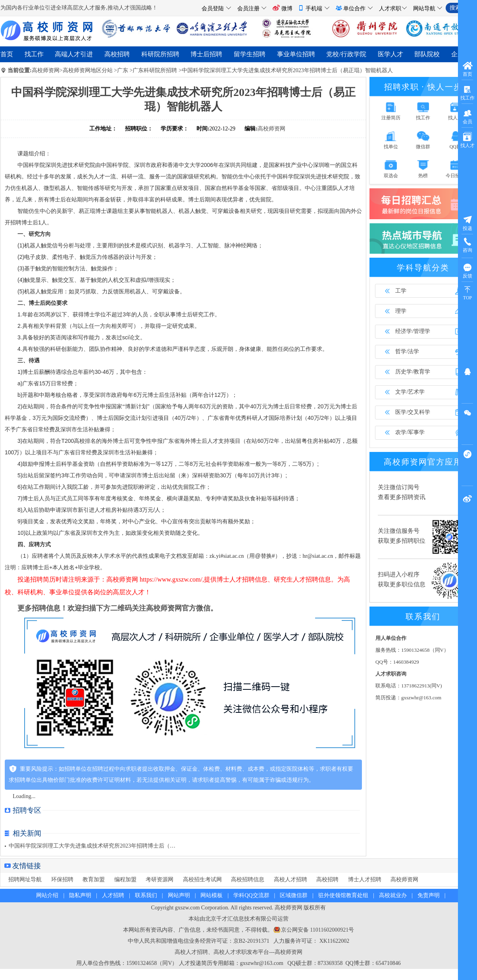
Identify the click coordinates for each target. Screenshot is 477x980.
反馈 (467, 271)
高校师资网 (46, 70)
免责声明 (429, 895)
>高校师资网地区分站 (86, 70)
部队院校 (427, 54)
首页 (7, 54)
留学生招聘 (250, 54)
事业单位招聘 (296, 54)
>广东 (121, 70)
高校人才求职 (230, 952)
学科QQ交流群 (251, 895)
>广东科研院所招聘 (153, 70)
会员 (467, 116)
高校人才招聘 (290, 880)
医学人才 (390, 54)
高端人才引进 (74, 54)
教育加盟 (94, 880)
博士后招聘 (206, 54)
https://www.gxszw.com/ (171, 579)
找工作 (34, 54)
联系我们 (146, 895)
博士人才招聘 (365, 880)
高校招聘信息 (248, 880)
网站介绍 (47, 895)
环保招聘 (62, 880)
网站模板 (212, 895)
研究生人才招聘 (296, 579)
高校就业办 (393, 895)
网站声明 (179, 895)
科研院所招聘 (160, 54)
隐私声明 (80, 895)
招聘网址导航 (25, 880)
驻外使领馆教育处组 (343, 895)
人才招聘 (113, 895)
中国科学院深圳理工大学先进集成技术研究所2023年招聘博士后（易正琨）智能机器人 (287, 70)
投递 (467, 223)
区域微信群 (294, 895)
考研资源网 (160, 880)
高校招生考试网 (202, 880)
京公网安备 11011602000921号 (317, 930)
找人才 (467, 140)
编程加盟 (125, 880)
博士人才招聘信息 (242, 579)
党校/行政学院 (346, 54)
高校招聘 (117, 54)
